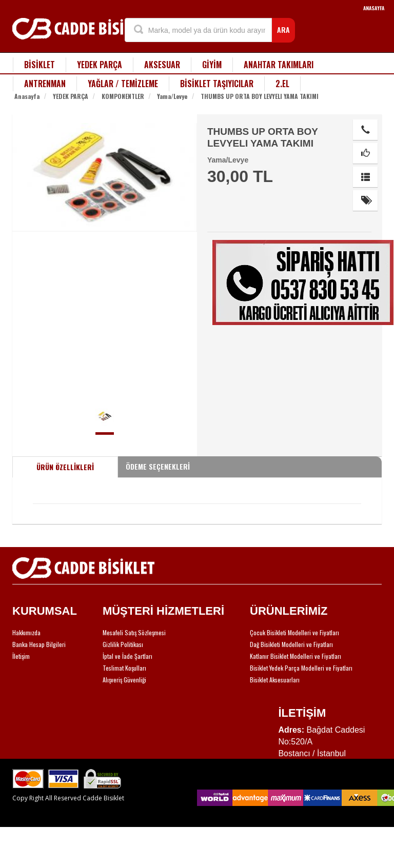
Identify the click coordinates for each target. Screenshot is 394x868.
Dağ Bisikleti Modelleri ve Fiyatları (291, 644)
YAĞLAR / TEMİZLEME (123, 84)
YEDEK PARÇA (100, 65)
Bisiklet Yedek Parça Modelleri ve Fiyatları (301, 668)
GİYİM (212, 65)
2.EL (282, 84)
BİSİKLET (40, 65)
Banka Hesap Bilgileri (39, 644)
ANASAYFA (374, 8)
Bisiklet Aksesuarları (275, 680)
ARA (283, 29)
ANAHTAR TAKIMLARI (279, 65)
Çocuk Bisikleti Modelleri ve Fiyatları (294, 632)
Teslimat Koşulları (124, 668)
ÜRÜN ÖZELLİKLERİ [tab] (65, 467)
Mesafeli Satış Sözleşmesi (134, 632)
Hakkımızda (26, 632)
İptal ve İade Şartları (127, 656)
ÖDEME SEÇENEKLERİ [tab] (158, 466)
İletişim (21, 656)
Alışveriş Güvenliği (124, 680)
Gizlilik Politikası (123, 644)
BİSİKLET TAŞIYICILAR (217, 84)
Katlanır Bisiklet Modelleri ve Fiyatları (295, 656)
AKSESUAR (162, 65)
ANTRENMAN (45, 84)
